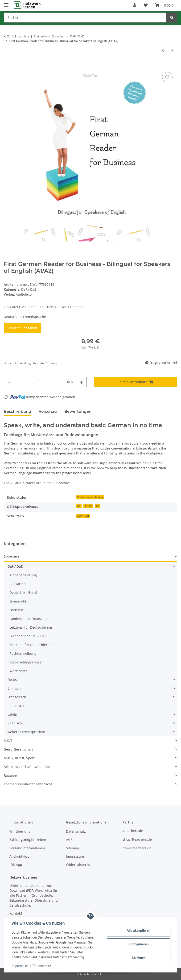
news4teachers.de (137, 848)
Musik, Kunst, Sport (19, 758)
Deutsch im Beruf (23, 592)
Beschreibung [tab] (17, 412)
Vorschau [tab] (48, 412)
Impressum (20, 966)
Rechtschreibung (23, 653)
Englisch (14, 688)
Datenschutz (42, 966)
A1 (79, 506)
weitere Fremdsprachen (26, 732)
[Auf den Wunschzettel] (167, 77)
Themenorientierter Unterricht (28, 784)
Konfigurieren (138, 944)
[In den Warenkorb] (8, 66)
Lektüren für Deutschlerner (31, 627)
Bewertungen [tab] (78, 412)
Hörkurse (17, 610)
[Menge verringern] (9, 382)
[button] (135, 5)
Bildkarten (18, 584)
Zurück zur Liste (18, 36)
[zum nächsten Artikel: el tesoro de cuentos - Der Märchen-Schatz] (172, 50)
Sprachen (11, 556)
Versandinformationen (27, 848)
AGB (69, 840)
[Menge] (39, 382)
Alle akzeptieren (138, 931)
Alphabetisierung (23, 575)
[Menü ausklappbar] (6, 3)
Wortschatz (18, 671)
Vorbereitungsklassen (27, 662)
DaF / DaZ (29, 289)
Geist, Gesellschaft (18, 749)
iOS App (16, 865)
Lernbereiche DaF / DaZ (28, 636)
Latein (12, 714)
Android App (19, 856)
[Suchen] (85, 18)
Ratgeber (11, 775)
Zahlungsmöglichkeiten (28, 840)
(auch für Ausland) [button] (45, 363)
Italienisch (16, 706)
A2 (97, 506)
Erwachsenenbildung (90, 497)
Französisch (17, 697)
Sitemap (72, 848)
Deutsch (14, 680)
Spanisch (15, 723)
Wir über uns (20, 831)
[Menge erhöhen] (81, 382)
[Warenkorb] (164, 5)
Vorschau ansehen (22, 328)
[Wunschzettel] (146, 5)
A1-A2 (88, 506)
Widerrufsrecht (78, 865)
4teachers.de (133, 831)
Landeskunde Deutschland (31, 619)
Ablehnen (138, 958)
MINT (8, 741)
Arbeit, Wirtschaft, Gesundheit (28, 767)
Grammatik (18, 601)
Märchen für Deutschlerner (31, 645)
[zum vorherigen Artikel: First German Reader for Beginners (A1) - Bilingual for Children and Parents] (163, 50)
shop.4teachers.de (137, 839)
